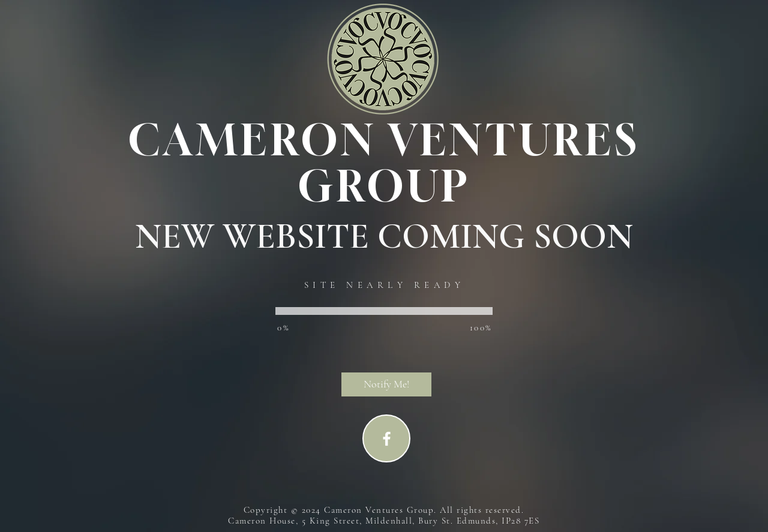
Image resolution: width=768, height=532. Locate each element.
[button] (386, 384)
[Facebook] (387, 439)
